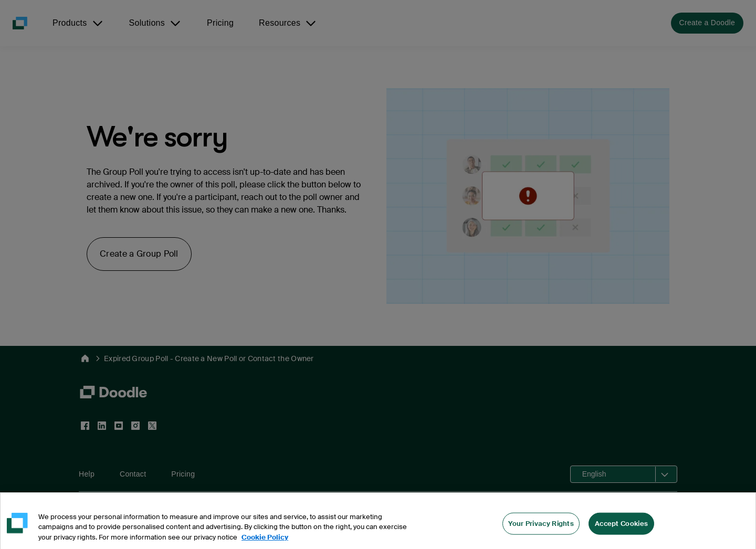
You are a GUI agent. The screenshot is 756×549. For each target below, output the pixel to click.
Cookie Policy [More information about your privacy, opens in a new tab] (265, 543)
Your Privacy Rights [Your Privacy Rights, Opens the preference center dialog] (541, 529)
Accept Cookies (621, 529)
